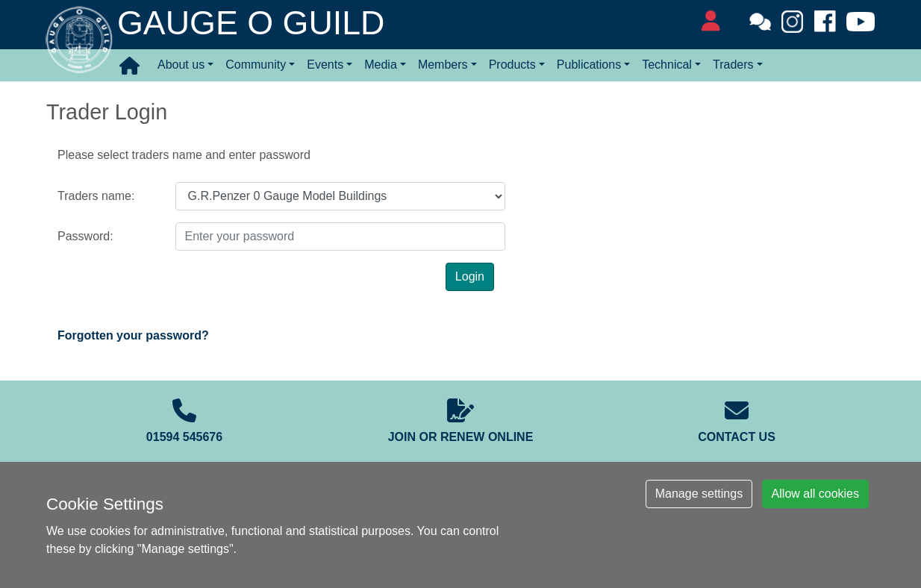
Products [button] (512, 65)
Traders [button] (733, 65)
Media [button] (381, 65)
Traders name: (96, 196)
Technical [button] (667, 65)
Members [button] (443, 65)
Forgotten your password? (133, 335)
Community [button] (256, 65)
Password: (85, 236)
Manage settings (699, 494)
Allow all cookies (815, 494)
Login (470, 276)
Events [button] (325, 65)
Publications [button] (589, 65)
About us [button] (181, 65)
